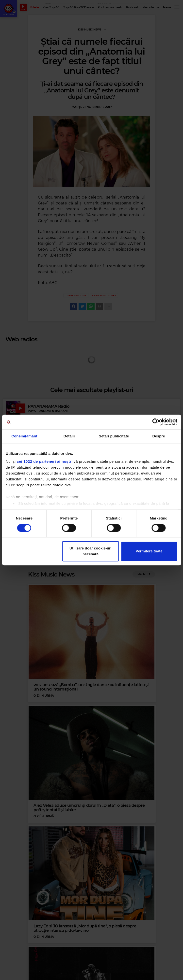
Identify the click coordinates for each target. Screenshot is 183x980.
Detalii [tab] (69, 436)
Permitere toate (149, 551)
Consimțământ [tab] (24, 436)
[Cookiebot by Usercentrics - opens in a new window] (156, 422)
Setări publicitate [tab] (114, 436)
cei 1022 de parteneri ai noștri (45, 461)
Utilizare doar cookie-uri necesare (91, 551)
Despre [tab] (158, 436)
